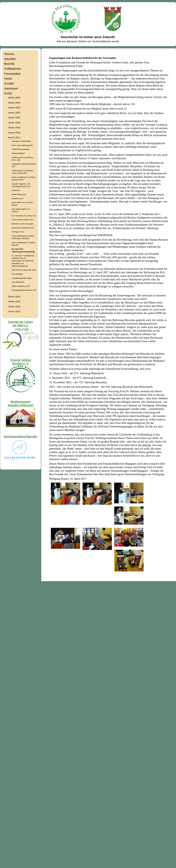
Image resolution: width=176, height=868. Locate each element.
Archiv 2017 (14, 137)
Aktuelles (10, 59)
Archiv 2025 (14, 98)
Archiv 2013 (14, 311)
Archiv (8, 93)
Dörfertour (16, 190)
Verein (8, 79)
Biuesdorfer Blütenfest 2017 (23, 228)
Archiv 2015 (14, 301)
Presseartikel (12, 74)
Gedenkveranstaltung (21, 149)
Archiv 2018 (14, 133)
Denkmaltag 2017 (19, 194)
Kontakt (9, 84)
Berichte (9, 64)
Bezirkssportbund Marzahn (20, 436)
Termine (9, 54)
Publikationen (13, 69)
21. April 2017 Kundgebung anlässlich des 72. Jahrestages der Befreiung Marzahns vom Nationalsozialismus (23, 261)
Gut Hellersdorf (18, 282)
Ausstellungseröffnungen (22, 278)
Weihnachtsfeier (18, 153)
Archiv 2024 (14, 103)
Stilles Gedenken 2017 (21, 286)
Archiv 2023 (14, 107)
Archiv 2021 (14, 117)
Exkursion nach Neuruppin (23, 224)
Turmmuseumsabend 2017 (23, 220)
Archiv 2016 (14, 296)
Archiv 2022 (14, 113)
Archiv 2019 (14, 127)
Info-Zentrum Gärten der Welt (24, 270)
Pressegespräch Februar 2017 (24, 290)
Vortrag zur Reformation (22, 141)
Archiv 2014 (14, 306)
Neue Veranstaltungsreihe (22, 145)
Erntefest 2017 (18, 198)
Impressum (11, 88)
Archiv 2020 (14, 123)
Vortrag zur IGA (18, 232)
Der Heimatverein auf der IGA (24, 216)
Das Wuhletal (17, 274)
